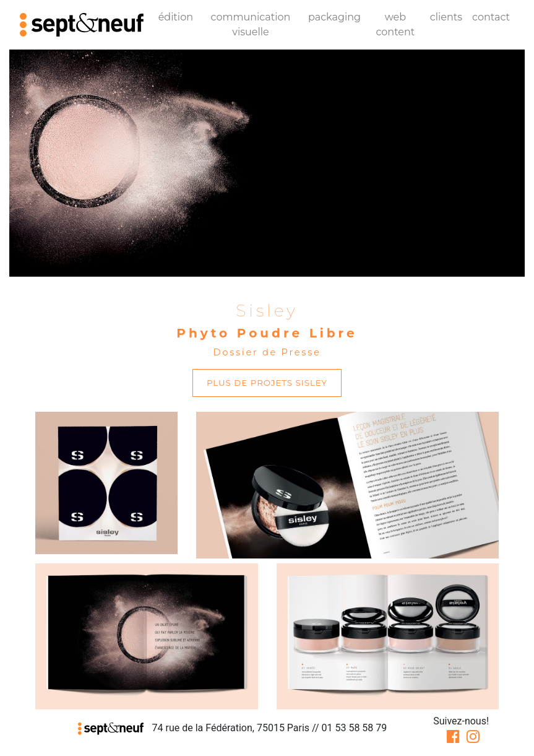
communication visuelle (251, 24)
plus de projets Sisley (267, 383)
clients (446, 17)
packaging (334, 17)
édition (176, 17)
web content (395, 24)
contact (491, 17)
